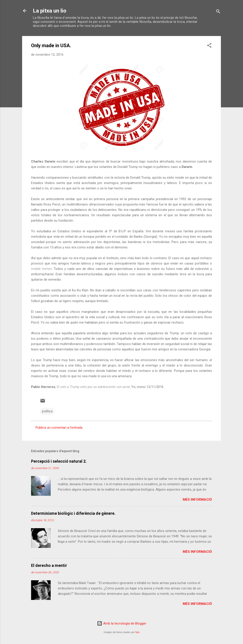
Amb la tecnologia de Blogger (122, 623)
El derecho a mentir (49, 565)
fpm (137, 632)
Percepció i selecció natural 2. (59, 461)
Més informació (197, 500)
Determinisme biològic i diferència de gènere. (73, 513)
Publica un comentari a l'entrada (59, 428)
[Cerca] (218, 12)
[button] (209, 46)
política (47, 411)
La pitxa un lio (50, 11)
